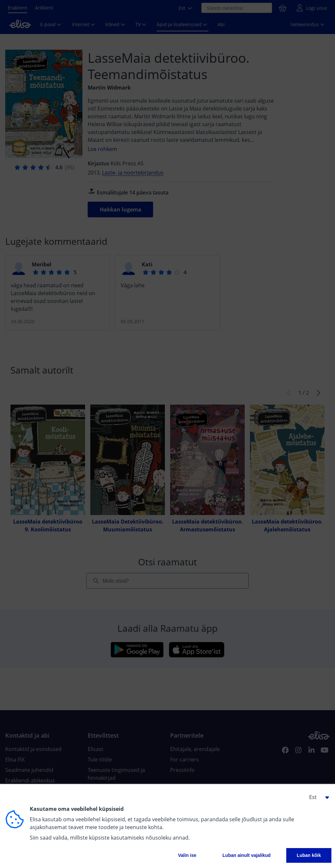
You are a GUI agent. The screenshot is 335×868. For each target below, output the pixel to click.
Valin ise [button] (187, 855)
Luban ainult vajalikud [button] (247, 855)
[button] (317, 797)
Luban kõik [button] (309, 855)
